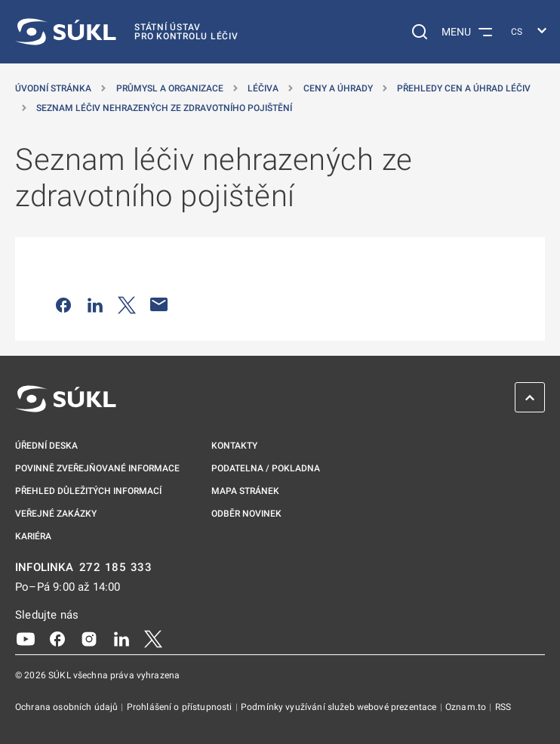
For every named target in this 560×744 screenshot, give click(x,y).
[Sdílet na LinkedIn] (95, 304)
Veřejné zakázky (56, 514)
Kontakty (234, 446)
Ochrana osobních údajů (68, 707)
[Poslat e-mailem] (159, 304)
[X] (153, 638)
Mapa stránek (245, 491)
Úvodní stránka (53, 88)
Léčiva (263, 88)
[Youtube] (26, 638)
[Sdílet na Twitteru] (127, 304)
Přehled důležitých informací (88, 491)
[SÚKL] (127, 32)
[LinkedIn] (122, 638)
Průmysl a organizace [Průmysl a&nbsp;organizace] (170, 88)
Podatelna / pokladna (266, 468)
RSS (503, 707)
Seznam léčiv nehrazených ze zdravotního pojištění (164, 108)
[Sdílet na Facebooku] (63, 304)
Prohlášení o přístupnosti (181, 707)
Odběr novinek (246, 514)
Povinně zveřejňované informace (97, 468)
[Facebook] (57, 638)
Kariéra (33, 536)
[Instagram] (89, 638)
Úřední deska (46, 446)
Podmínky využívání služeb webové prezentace (340, 707)
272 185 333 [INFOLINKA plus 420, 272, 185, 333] (116, 568)
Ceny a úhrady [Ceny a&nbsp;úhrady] (338, 88)
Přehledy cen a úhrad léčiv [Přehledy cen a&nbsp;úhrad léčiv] (464, 88)
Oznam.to (467, 707)
